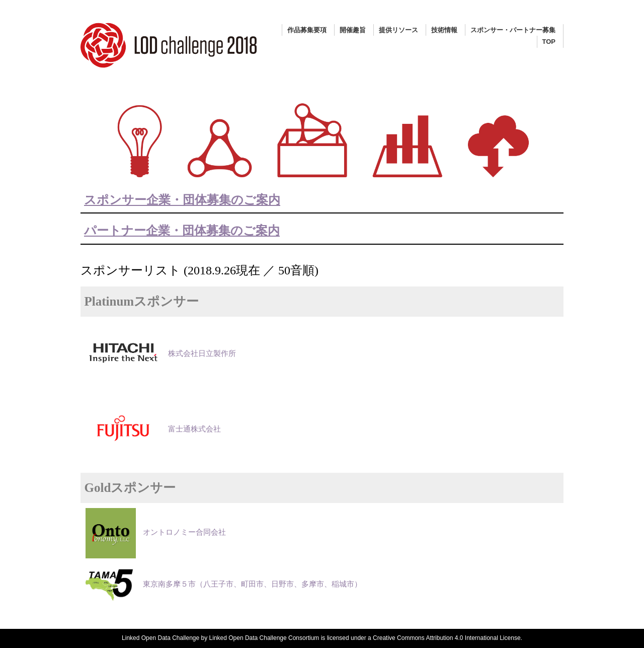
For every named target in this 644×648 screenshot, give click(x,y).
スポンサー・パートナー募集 (513, 30)
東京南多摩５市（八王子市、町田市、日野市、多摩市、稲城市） (224, 584)
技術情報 (444, 30)
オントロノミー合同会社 (156, 532)
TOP (549, 42)
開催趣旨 (353, 30)
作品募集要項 (307, 30)
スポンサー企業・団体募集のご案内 (182, 200)
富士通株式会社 (153, 429)
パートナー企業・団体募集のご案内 (182, 231)
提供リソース (398, 30)
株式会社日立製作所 (161, 353)
